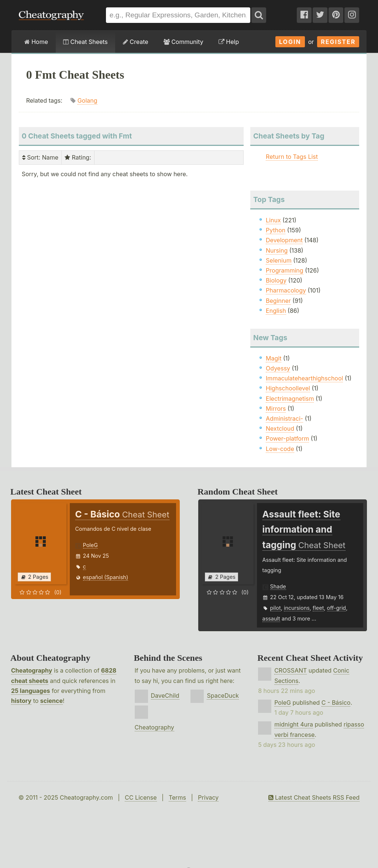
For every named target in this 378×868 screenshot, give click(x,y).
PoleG (90, 545)
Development (284, 240)
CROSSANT (291, 670)
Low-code (280, 449)
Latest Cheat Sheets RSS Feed (314, 797)
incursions (297, 608)
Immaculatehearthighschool (304, 378)
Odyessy (278, 368)
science (51, 701)
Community (183, 42)
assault (271, 618)
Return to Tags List (292, 157)
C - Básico (336, 703)
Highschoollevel (288, 388)
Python (276, 230)
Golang (87, 100)
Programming (285, 270)
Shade (278, 586)
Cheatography (32, 670)
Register (338, 42)
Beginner (278, 301)
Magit (274, 358)
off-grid (337, 608)
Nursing (277, 250)
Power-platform (287, 438)
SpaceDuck (223, 696)
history (21, 701)
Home (36, 42)
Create (136, 42)
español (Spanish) (106, 577)
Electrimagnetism (290, 399)
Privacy (208, 797)
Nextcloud (280, 428)
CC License (141, 797)
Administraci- (284, 418)
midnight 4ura (294, 724)
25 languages (30, 691)
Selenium (279, 260)
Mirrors (276, 409)
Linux (273, 220)
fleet (318, 608)
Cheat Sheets (85, 42)
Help (229, 42)
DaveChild (165, 696)
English (276, 311)
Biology (276, 280)
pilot (276, 608)
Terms (177, 797)
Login (290, 42)
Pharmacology (286, 290)
